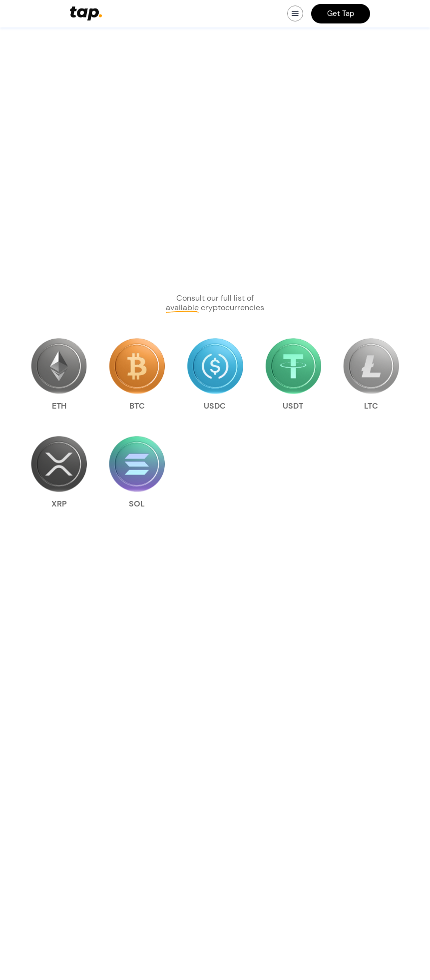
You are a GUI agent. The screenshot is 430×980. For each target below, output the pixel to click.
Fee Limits (261, 807)
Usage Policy (264, 836)
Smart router (41, 782)
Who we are (151, 753)
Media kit (148, 767)
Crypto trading (44, 753)
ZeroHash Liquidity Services (290, 821)
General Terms (267, 792)
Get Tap (341, 13)
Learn (141, 782)
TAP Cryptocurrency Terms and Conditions (280, 758)
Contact (145, 796)
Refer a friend (42, 796)
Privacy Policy (267, 778)
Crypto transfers (47, 767)
